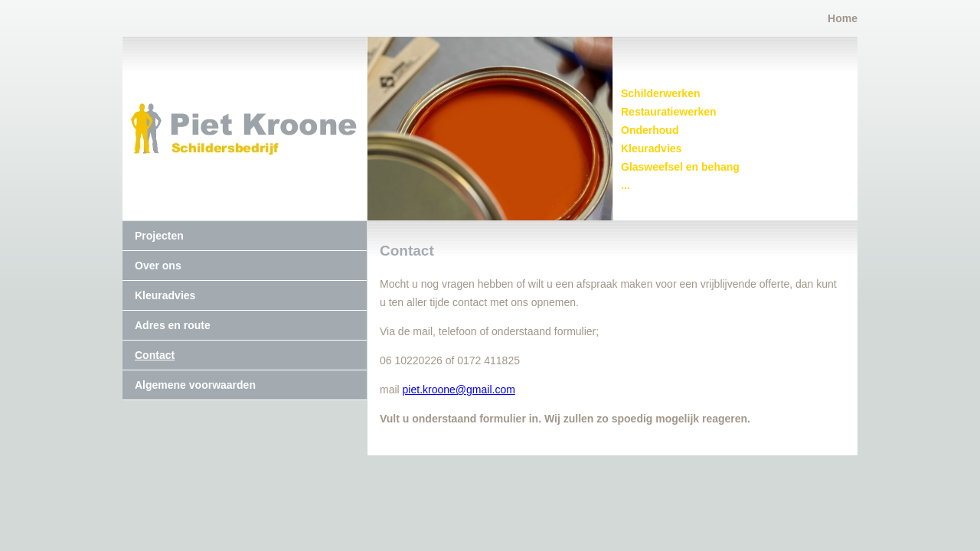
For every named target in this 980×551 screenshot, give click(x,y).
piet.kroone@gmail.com (459, 390)
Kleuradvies (165, 295)
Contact (155, 355)
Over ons (158, 266)
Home (843, 18)
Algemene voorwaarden (195, 385)
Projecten (159, 236)
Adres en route (173, 325)
